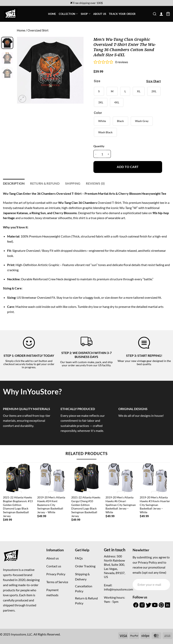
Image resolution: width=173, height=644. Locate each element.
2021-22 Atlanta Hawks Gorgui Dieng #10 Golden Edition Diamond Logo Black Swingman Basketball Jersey (86, 507)
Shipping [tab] (73, 183)
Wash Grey (142, 121)
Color (98, 113)
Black (120, 121)
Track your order (122, 14)
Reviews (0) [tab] (95, 183)
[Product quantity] (102, 154)
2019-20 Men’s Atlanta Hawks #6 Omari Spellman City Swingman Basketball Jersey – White (121, 505)
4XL (117, 102)
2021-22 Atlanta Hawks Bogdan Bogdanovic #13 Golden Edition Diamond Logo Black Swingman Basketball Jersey (18, 507)
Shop (86, 14)
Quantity (99, 146)
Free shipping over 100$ (86, 3)
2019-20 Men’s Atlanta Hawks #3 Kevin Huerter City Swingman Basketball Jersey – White (155, 505)
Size (128, 81)
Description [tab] (14, 183)
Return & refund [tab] (45, 183)
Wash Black (105, 132)
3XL (101, 102)
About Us (100, 14)
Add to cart (128, 167)
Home (52, 14)
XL (139, 91)
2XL (154, 91)
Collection (68, 14)
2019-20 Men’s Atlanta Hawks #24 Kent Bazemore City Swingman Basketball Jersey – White (51, 505)
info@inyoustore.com (118, 589)
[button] (155, 14)
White (102, 121)
